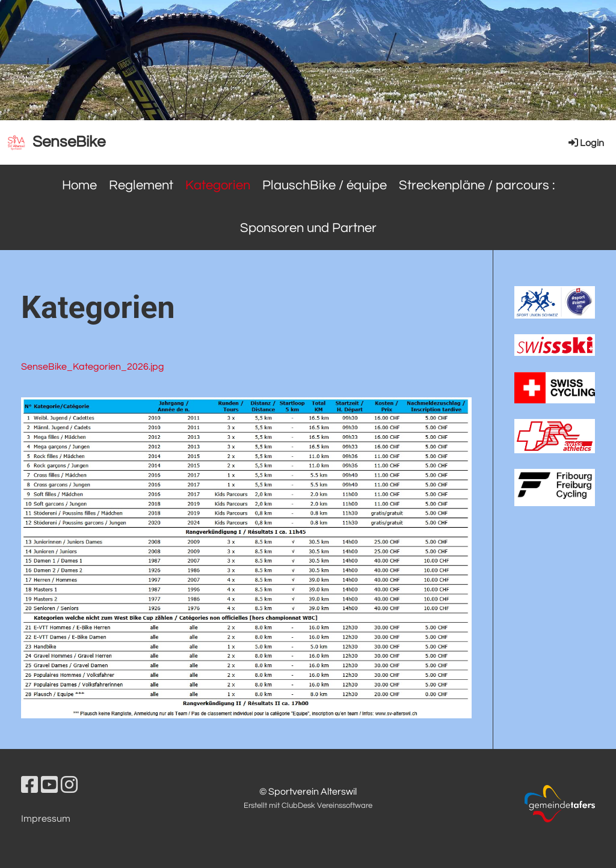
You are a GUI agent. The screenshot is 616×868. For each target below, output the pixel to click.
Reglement (141, 185)
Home (79, 185)
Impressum (46, 819)
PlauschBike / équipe (325, 185)
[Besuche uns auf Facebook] (29, 786)
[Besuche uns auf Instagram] (69, 786)
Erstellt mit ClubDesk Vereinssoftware (308, 806)
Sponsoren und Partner (308, 228)
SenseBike (69, 142)
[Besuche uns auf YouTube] (49, 786)
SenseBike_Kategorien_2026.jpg (93, 367)
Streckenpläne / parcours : (477, 185)
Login (585, 143)
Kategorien (218, 185)
